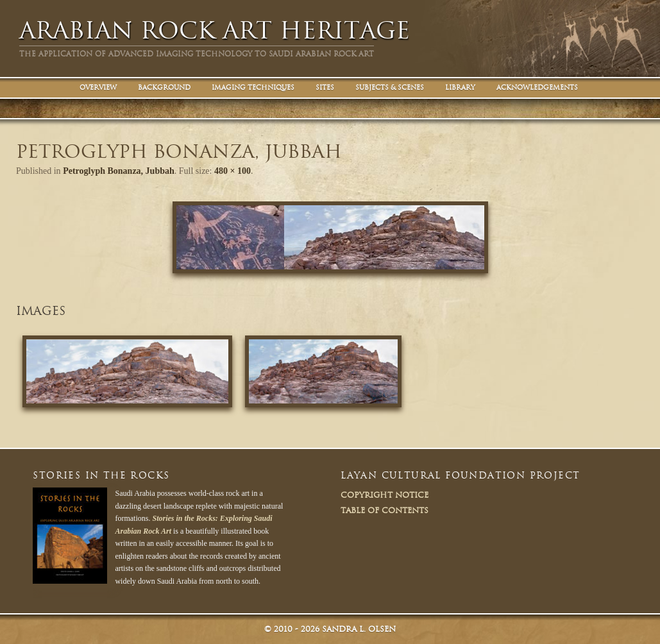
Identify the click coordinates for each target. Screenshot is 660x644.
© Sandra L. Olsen (330, 629)
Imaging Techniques (253, 88)
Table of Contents (385, 510)
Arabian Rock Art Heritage (215, 30)
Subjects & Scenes (390, 88)
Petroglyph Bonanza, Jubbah (119, 171)
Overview (98, 88)
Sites (325, 88)
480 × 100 (233, 171)
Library (460, 88)
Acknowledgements (537, 88)
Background (164, 88)
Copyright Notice (385, 495)
